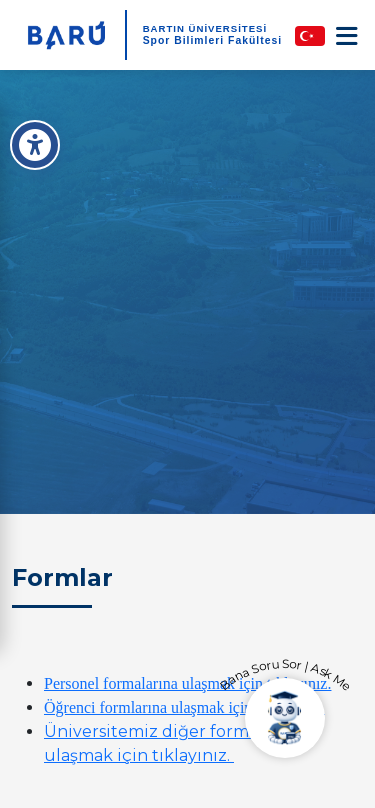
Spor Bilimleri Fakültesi (212, 40)
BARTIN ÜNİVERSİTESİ (205, 28)
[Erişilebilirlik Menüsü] (35, 145)
